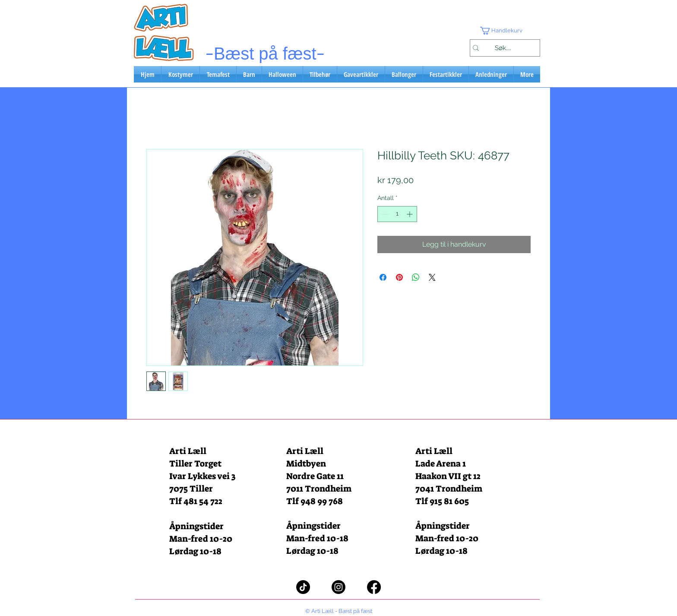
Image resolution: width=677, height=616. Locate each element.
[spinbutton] (397, 214)
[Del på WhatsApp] (416, 277)
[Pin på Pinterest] (399, 277)
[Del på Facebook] (383, 277)
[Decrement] (384, 214)
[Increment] (410, 214)
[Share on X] (432, 277)
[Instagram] (338, 587)
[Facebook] (374, 587)
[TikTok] (303, 587)
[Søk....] (503, 48)
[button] (505, 31)
